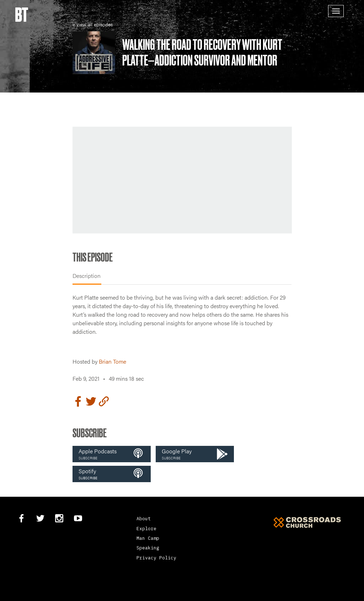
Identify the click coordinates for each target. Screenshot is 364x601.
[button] (112, 454)
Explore (146, 529)
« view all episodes (93, 24)
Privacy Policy (156, 558)
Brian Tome (113, 361)
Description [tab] (87, 276)
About (144, 519)
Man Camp (148, 538)
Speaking (148, 548)
